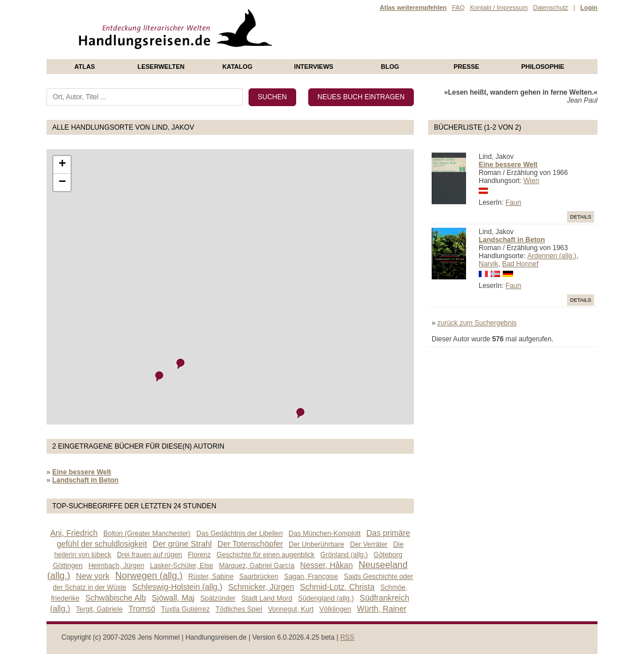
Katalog (237, 67)
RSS (348, 637)
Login (589, 7)
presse (466, 67)
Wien (531, 181)
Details (581, 217)
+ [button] (62, 165)
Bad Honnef (520, 264)
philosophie (543, 67)
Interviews (313, 67)
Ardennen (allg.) (552, 256)
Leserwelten (161, 67)
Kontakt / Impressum (499, 7)
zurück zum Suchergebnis (477, 323)
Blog (390, 67)
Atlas (85, 67)
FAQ (458, 7)
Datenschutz (551, 7)
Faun (513, 203)
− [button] (62, 182)
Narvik (488, 264)
